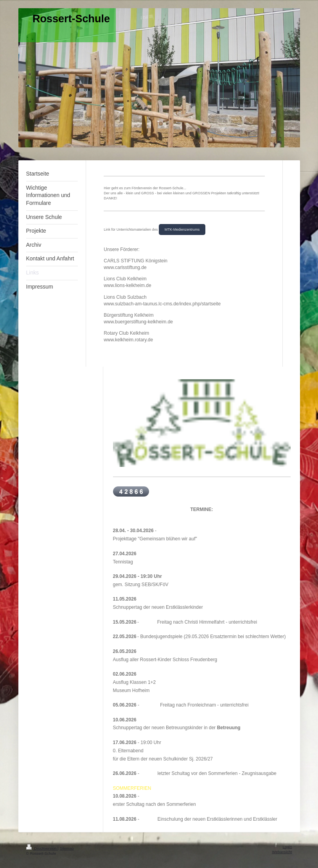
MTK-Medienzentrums (182, 230)
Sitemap (66, 848)
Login (287, 847)
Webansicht (282, 852)
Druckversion (42, 848)
